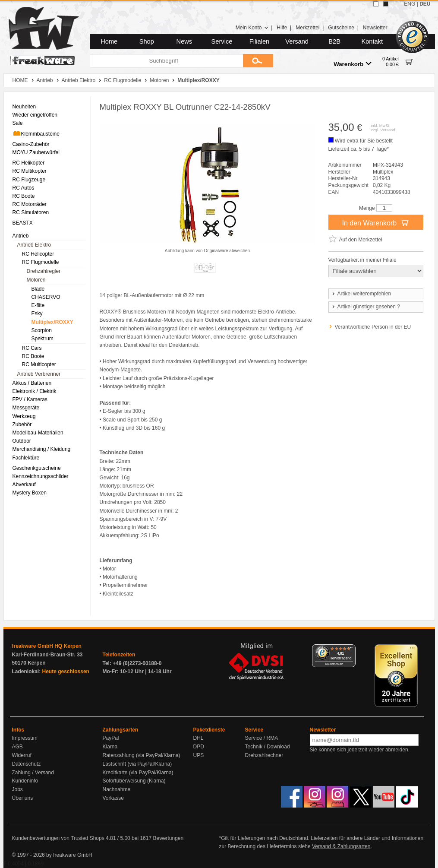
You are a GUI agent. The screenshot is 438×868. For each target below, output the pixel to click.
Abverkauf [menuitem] (24, 485)
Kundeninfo (25, 781)
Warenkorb (353, 64)
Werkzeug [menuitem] (24, 416)
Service (222, 41)
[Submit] (258, 61)
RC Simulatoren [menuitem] (31, 212)
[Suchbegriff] (166, 61)
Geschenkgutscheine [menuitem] (37, 468)
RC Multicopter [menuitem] (39, 364)
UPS (199, 755)
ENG (410, 4)
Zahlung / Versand (33, 773)
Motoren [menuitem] (36, 280)
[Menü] (350, 649)
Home (109, 41)
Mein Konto (252, 28)
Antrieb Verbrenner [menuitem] (39, 374)
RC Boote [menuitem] (24, 196)
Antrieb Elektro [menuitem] (34, 245)
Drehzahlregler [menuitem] (44, 271)
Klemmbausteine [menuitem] (36, 133)
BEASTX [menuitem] (23, 223)
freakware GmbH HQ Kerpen (47, 646)
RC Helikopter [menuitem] (29, 163)
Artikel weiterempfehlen (361, 294)
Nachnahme (117, 789)
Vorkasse (113, 798)
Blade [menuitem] (38, 289)
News (184, 41)
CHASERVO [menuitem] (46, 297)
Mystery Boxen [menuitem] (30, 493)
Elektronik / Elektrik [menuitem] (35, 391)
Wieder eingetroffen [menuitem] (35, 115)
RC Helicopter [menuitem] (38, 254)
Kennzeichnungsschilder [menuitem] (41, 476)
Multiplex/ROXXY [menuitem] (52, 322)
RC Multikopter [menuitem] (30, 171)
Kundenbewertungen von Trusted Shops (58, 838)
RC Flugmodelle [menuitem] (41, 262)
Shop (147, 41)
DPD (199, 747)
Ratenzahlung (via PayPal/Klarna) (142, 755)
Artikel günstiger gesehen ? (366, 307)
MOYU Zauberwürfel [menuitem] (36, 152)
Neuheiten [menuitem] (24, 107)
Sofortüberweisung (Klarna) (134, 781)
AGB (17, 747)
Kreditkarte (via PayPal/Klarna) (138, 773)
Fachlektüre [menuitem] (26, 458)
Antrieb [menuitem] (21, 236)
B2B (334, 41)
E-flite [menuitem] (38, 305)
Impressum (25, 738)
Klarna (110, 747)
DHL (199, 738)
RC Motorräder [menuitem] (30, 204)
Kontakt (372, 41)
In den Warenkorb (375, 222)
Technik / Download (268, 747)
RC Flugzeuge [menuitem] (29, 180)
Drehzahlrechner (264, 755)
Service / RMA (262, 738)
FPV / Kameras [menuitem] (30, 399)
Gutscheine (341, 28)
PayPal (111, 738)
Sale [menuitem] (18, 123)
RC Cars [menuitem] (32, 348)
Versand (297, 41)
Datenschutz (27, 764)
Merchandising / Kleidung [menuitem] (42, 449)
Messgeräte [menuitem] (26, 408)
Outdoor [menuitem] (22, 441)
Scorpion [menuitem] (42, 330)
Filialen (259, 41)
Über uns (23, 798)
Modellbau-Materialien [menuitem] (38, 433)
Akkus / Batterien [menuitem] (32, 383)
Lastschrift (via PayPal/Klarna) (137, 764)
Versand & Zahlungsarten (341, 846)
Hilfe (282, 28)
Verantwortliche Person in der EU (373, 327)
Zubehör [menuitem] (22, 424)
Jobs (17, 789)
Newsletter (375, 28)
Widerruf (22, 755)
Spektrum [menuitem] (43, 339)
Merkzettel (307, 28)
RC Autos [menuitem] (24, 188)
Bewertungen (168, 838)
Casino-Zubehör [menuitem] (31, 144)
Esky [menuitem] (37, 314)
